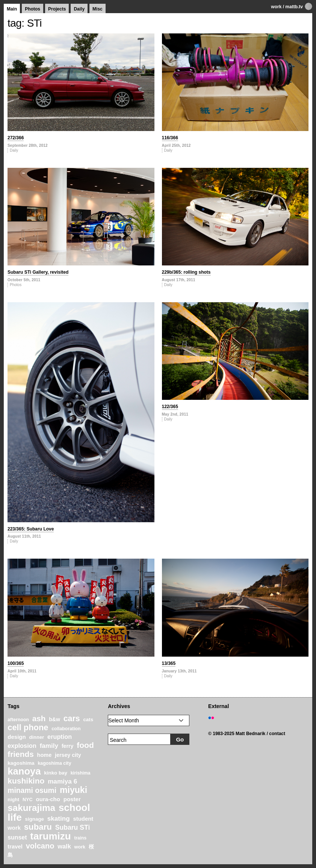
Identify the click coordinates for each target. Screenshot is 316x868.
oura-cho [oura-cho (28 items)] (48, 799)
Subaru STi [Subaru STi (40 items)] (73, 827)
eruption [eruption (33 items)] (60, 737)
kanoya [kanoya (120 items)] (24, 771)
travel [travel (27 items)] (15, 847)
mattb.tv (294, 7)
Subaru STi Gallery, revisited (38, 272)
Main (12, 9)
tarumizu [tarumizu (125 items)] (50, 836)
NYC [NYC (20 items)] (28, 800)
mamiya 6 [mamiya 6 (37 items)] (62, 781)
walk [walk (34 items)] (64, 846)
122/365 (170, 407)
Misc (98, 9)
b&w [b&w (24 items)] (54, 719)
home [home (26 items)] (45, 755)
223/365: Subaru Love (31, 529)
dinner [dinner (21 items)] (37, 737)
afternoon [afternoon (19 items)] (18, 720)
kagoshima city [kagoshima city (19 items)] (55, 763)
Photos (33, 9)
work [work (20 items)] (80, 847)
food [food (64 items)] (85, 745)
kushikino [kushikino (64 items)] (26, 781)
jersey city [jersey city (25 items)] (68, 755)
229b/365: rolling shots (186, 272)
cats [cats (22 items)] (88, 720)
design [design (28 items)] (17, 737)
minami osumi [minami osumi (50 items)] (32, 790)
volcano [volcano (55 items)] (40, 846)
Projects (57, 9)
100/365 (16, 663)
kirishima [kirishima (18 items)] (81, 773)
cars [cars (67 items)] (72, 719)
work (276, 7)
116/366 (170, 138)
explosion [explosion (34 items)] (22, 746)
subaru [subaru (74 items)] (38, 827)
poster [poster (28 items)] (72, 799)
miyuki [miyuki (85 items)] (73, 790)
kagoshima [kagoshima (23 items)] (21, 763)
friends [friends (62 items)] (21, 754)
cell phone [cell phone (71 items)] (28, 727)
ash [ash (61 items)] (39, 718)
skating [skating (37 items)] (59, 819)
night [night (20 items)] (13, 800)
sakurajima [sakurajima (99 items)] (31, 808)
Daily (79, 9)
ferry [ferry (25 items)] (68, 746)
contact (277, 734)
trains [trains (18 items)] (80, 838)
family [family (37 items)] (49, 746)
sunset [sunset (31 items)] (17, 837)
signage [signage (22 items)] (35, 819)
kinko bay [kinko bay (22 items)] (56, 773)
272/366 (16, 138)
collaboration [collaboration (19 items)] (66, 729)
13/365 (169, 663)
